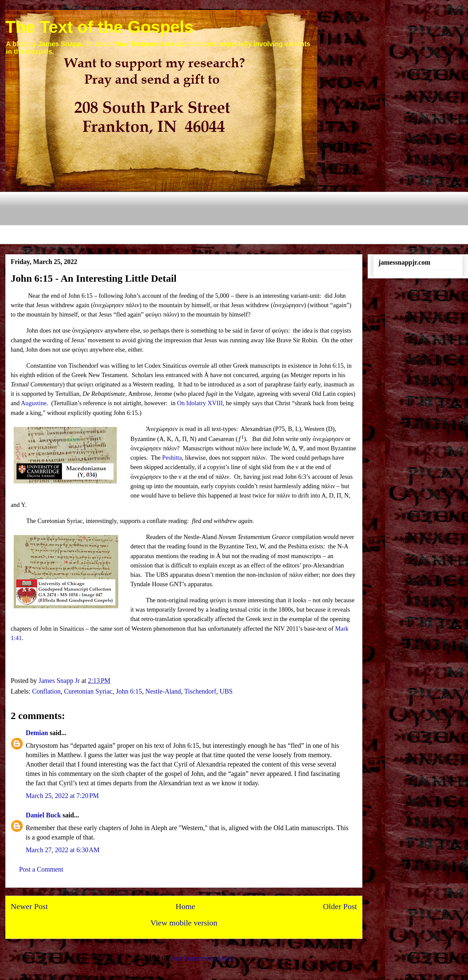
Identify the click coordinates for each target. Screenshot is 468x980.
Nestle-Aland (163, 691)
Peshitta (172, 458)
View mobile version (184, 923)
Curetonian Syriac (88, 691)
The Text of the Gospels (99, 27)
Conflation (46, 691)
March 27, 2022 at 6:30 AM (63, 850)
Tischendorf (200, 691)
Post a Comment (41, 869)
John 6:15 (129, 691)
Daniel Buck (43, 815)
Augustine (34, 403)
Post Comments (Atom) (202, 958)
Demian (37, 733)
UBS (226, 691)
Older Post (340, 906)
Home (185, 906)
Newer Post (29, 906)
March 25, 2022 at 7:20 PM (62, 796)
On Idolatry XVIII (200, 403)
